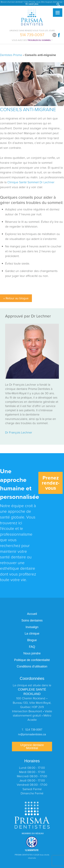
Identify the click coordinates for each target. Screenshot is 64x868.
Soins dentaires (32, 620)
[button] (58, 5)
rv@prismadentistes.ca (32, 734)
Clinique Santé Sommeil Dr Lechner (31, 182)
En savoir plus (32, 4)
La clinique (32, 634)
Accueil (32, 614)
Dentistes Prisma (11, 55)
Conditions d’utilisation (32, 666)
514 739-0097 (32, 34)
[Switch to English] (54, 35)
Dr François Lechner (19, 432)
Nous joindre (32, 653)
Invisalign (32, 627)
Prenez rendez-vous (51, 483)
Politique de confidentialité (32, 660)
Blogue (32, 640)
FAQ (32, 647)
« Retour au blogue (16, 298)
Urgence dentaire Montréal (32, 747)
